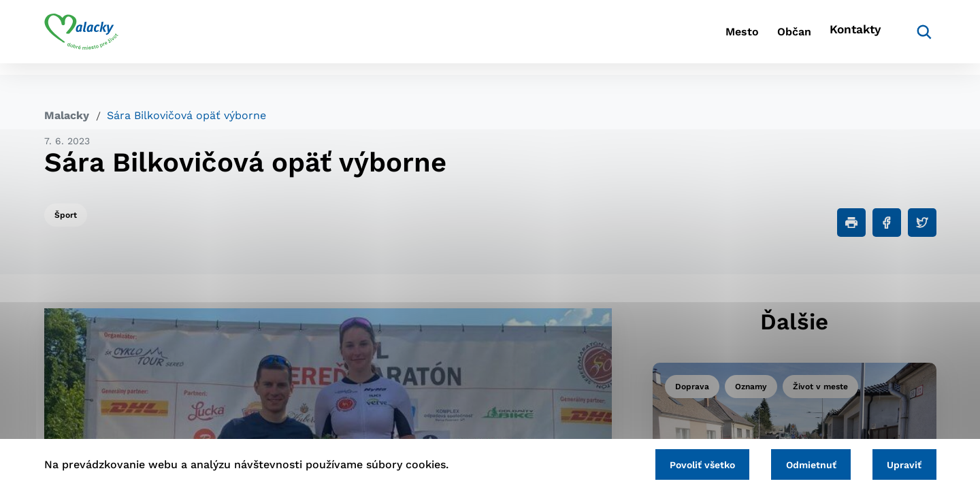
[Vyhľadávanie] (916, 37)
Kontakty (851, 38)
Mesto (707, 38)
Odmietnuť (798, 463)
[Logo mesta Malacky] (81, 37)
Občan (775, 38)
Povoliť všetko (680, 463)
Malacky (67, 115)
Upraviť (900, 463)
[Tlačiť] (851, 223)
